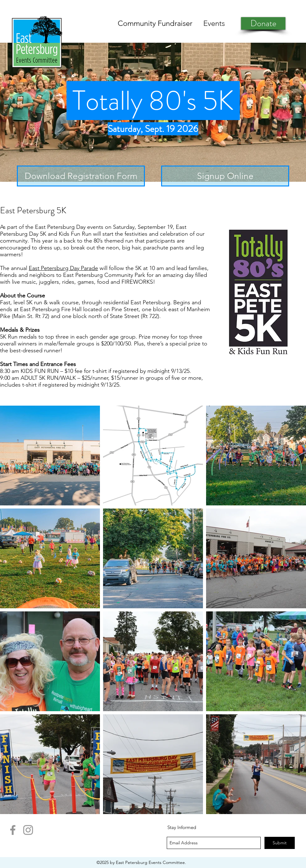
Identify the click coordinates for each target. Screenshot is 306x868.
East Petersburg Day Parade (63, 268)
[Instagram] (28, 830)
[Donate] (263, 23)
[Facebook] (13, 830)
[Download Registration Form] (81, 176)
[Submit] (280, 843)
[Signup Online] (225, 176)
